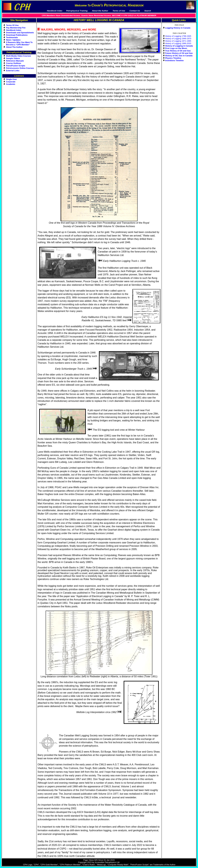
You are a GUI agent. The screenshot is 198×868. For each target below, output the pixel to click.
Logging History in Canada (178, 28)
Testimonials (12, 37)
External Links (13, 71)
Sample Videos (13, 58)
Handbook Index (14, 30)
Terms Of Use (12, 25)
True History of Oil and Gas (178, 51)
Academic (11, 84)
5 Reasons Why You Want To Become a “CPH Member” (19, 43)
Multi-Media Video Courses (19, 56)
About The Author (14, 47)
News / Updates (13, 40)
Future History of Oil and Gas (179, 53)
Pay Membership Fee (16, 28)
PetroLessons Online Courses (20, 68)
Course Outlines (14, 63)
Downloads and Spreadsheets (20, 33)
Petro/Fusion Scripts (16, 66)
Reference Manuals (15, 61)
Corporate (11, 82)
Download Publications (17, 35)
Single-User (12, 79)
